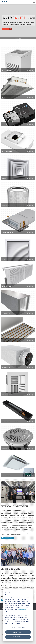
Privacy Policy (22, 610)
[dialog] (18, 615)
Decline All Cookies (18, 637)
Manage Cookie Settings (18, 628)
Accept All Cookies (18, 632)
